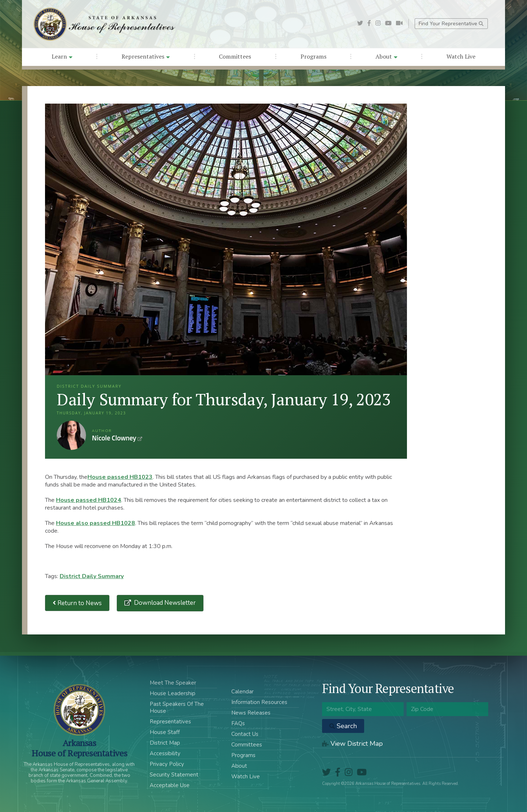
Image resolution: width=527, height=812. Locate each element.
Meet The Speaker (173, 683)
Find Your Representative (451, 24)
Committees (235, 56)
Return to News (77, 603)
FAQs (238, 723)
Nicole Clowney (71, 435)
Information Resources (259, 702)
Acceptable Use (170, 785)
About (386, 56)
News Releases (251, 713)
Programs (313, 56)
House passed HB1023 (120, 477)
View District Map (352, 744)
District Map (165, 743)
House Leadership (173, 693)
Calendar (242, 692)
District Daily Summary (92, 576)
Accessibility (165, 753)
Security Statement (174, 775)
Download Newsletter (164, 603)
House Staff (165, 732)
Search (343, 726)
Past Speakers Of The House (177, 707)
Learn (62, 56)
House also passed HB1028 (96, 523)
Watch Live (461, 56)
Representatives (146, 56)
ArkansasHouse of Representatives (79, 748)
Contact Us (245, 734)
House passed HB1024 (89, 500)
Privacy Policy (167, 764)
